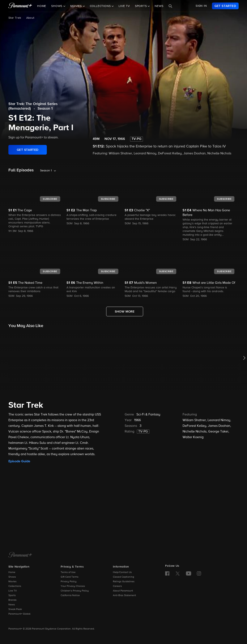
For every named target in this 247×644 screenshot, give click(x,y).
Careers (117, 586)
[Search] (170, 6)
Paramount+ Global (19, 614)
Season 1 (45, 109)
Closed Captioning (123, 577)
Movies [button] (77, 6)
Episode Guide (19, 461)
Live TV (124, 6)
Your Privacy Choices (73, 586)
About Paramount (123, 591)
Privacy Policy (69, 582)
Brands (12, 600)
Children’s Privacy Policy (75, 591)
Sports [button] (141, 6)
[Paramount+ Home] (20, 555)
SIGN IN (201, 6)
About (30, 18)
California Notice (70, 595)
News (159, 6)
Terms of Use (68, 572)
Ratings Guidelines (124, 582)
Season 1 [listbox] (46, 171)
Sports (12, 595)
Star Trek (15, 18)
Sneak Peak (15, 609)
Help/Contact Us (122, 572)
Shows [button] (57, 6)
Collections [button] (101, 6)
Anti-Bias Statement (124, 595)
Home (42, 6)
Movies (12, 582)
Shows (12, 577)
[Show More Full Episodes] (125, 311)
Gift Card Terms (70, 577)
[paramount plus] (20, 6)
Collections (15, 586)
